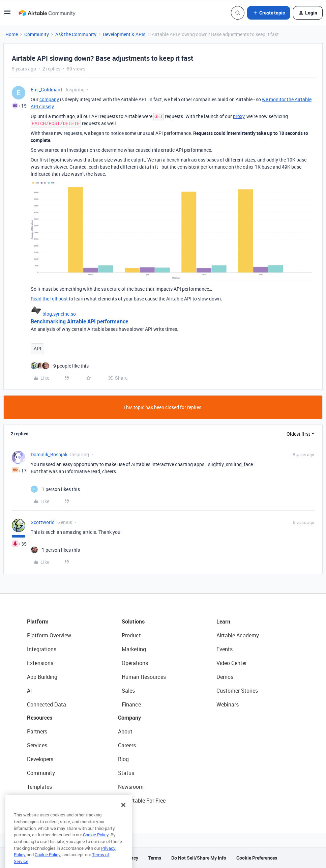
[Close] (123, 816)
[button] (7, 14)
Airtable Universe (47, 801)
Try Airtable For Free (142, 801)
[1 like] (55, 489)
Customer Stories (237, 691)
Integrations (42, 649)
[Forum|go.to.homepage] (47, 13)
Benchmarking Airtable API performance (79, 321)
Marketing (134, 649)
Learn (223, 621)
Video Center (232, 663)
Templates (39, 787)
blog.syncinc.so (59, 314)
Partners (37, 731)
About (125, 731)
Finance (131, 704)
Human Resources (144, 677)
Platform (38, 621)
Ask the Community (76, 34)
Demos (225, 677)
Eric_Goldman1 (47, 90)
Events (225, 649)
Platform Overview (49, 635)
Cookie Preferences (257, 858)
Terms (155, 858)
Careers (127, 745)
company (49, 99)
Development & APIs (124, 34)
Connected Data (47, 704)
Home (12, 34)
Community (37, 34)
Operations (135, 663)
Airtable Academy (238, 635)
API (37, 349)
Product (131, 635)
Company (129, 718)
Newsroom (131, 787)
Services (37, 745)
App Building (42, 677)
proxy (239, 116)
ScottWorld (43, 522)
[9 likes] (60, 366)
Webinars (228, 704)
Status (126, 773)
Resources (40, 718)
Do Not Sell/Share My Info (199, 858)
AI (29, 691)
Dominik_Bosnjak (49, 454)
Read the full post (49, 299)
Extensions (40, 663)
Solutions (133, 621)
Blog (123, 759)
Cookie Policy (96, 846)
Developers (40, 759)
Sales (128, 691)
